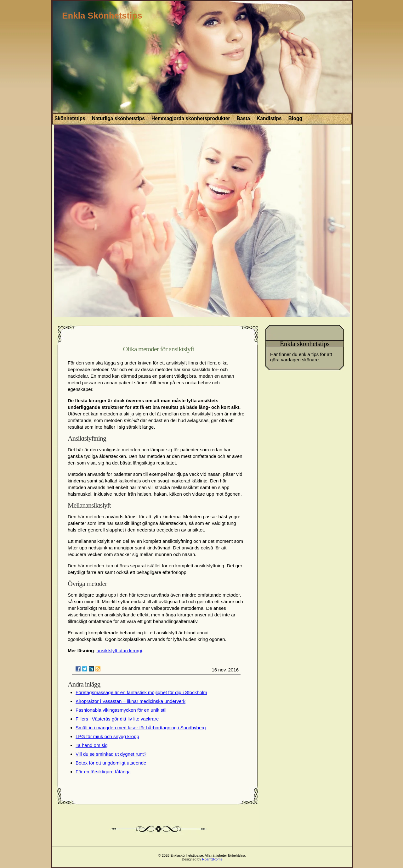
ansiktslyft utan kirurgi (119, 651)
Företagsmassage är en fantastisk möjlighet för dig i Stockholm (141, 692)
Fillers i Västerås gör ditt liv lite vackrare (117, 719)
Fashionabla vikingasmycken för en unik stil (121, 710)
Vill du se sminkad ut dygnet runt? (111, 754)
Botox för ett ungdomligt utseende (111, 763)
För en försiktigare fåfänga (103, 772)
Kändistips (269, 118)
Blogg (295, 118)
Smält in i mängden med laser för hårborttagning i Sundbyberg (141, 728)
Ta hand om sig (92, 745)
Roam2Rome (212, 859)
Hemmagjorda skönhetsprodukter (191, 118)
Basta (243, 118)
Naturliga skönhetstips (118, 118)
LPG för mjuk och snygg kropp (107, 736)
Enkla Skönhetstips (102, 16)
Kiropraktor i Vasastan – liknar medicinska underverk (131, 701)
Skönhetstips (70, 118)
